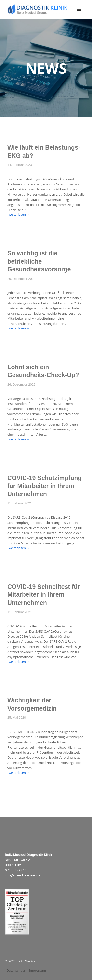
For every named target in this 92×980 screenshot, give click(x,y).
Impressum (38, 970)
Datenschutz (16, 970)
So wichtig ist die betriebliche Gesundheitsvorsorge (39, 261)
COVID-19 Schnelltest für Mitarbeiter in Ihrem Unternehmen (44, 595)
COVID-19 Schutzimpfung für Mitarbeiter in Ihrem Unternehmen (45, 486)
